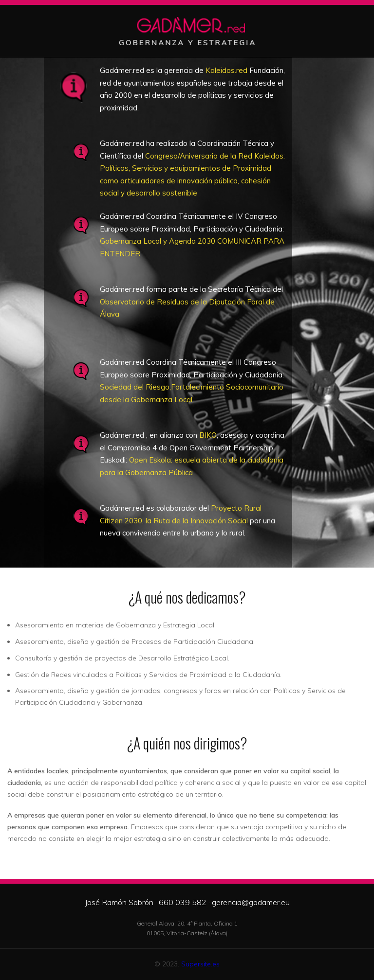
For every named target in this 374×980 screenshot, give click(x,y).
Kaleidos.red (226, 70)
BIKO (208, 435)
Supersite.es (200, 964)
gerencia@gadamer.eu (251, 902)
